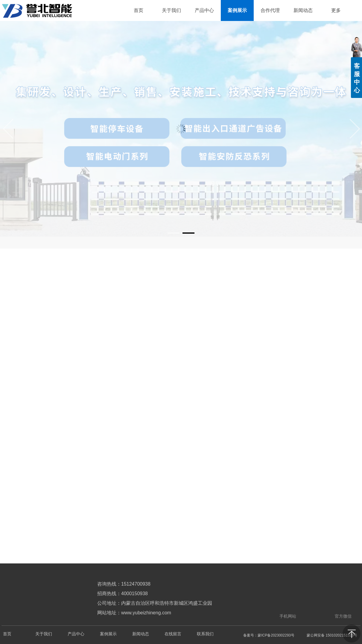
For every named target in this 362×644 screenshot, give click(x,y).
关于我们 (44, 634)
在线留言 (173, 634)
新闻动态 (141, 634)
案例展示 (108, 634)
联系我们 (205, 634)
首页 (7, 634)
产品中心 (76, 634)
